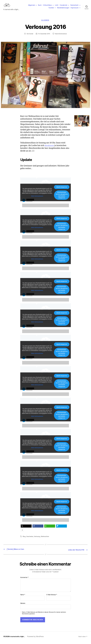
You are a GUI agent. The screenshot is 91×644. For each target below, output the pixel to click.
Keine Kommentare (61, 37)
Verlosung (38, 539)
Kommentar (24, 580)
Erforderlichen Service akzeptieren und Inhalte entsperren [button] (62, 198)
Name (23, 597)
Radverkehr (74, 6)
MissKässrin (50, 148)
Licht (57, 6)
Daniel (31, 37)
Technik (51, 9)
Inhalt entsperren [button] (62, 190)
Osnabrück (63, 6)
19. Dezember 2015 (44, 37)
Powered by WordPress (37, 639)
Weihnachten (46, 539)
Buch (40, 6)
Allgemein (32, 6)
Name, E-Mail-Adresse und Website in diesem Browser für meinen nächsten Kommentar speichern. (44, 616)
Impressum (75, 9)
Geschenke (30, 539)
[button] (26, 529)
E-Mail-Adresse (52, 597)
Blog (24, 539)
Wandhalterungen (63, 9)
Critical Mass (47, 6)
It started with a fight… (18, 639)
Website (23, 606)
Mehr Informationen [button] (37, 199)
